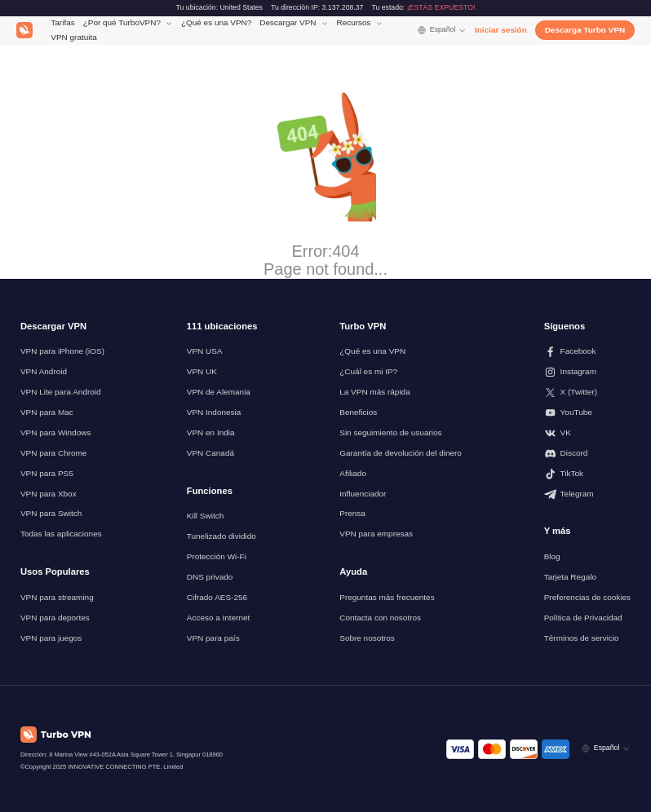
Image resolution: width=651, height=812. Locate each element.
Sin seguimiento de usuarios (390, 432)
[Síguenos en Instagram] (587, 372)
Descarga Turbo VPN (585, 30)
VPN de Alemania (219, 392)
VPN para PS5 (47, 473)
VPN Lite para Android (61, 392)
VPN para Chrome (53, 453)
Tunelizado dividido (221, 536)
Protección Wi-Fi (217, 556)
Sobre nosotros (367, 638)
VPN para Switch (51, 513)
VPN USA (205, 351)
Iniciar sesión (501, 30)
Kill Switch (205, 516)
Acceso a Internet (219, 618)
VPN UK (202, 371)
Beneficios (358, 412)
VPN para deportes (55, 618)
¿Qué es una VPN (372, 351)
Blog (552, 556)
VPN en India (211, 432)
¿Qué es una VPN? (216, 22)
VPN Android (44, 371)
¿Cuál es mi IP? (368, 371)
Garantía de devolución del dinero (401, 453)
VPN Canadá (210, 453)
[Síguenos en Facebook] (587, 352)
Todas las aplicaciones (61, 534)
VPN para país (213, 638)
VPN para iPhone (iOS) (62, 351)
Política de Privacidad (583, 618)
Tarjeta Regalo (570, 577)
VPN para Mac (47, 412)
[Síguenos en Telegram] (587, 494)
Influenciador (363, 494)
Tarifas (62, 22)
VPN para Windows (55, 432)
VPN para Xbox (49, 494)
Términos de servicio (582, 638)
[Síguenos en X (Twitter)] (587, 393)
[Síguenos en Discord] (587, 454)
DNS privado (210, 577)
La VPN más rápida (374, 392)
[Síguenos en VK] (587, 433)
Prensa (352, 513)
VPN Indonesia (214, 412)
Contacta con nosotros (380, 618)
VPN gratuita (74, 37)
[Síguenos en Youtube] (587, 413)
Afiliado (353, 473)
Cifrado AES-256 (217, 597)
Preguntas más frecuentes (387, 597)
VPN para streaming (57, 597)
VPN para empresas (376, 534)
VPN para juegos (51, 638)
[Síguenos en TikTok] (587, 474)
